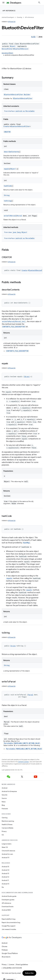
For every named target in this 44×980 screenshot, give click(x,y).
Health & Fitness (7, 824)
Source (4, 798)
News (4, 802)
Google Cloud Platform (10, 953)
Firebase (5, 950)
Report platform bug (9, 919)
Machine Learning (8, 821)
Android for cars (7, 854)
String (7, 195)
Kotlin (33, 37)
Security (5, 795)
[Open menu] (3, 3)
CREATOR (7, 132)
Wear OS (5, 847)
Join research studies (9, 929)
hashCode (8, 186)
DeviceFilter (7, 49)
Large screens (6, 844)
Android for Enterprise (9, 791)
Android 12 (5, 877)
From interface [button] (20, 111)
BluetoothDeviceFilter (23, 98)
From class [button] (16, 232)
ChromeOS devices (8, 851)
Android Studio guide (9, 896)
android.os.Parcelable (25, 111)
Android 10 (5, 884)
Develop (20, 17)
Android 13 (5, 873)
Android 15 (5, 867)
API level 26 (12, 22)
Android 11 (5, 880)
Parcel (19, 216)
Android (5, 788)
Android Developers (8, 17)
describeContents (11, 152)
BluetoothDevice (21, 49)
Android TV (6, 858)
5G (3, 835)
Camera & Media (7, 828)
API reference (9, 11)
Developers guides (8, 900)
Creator (7, 126)
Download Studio (8, 907)
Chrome (4, 946)
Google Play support (9, 926)
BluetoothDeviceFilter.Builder (17, 95)
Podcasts (5, 809)
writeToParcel (10, 216)
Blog (3, 805)
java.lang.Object (7, 53)
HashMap (26, 543)
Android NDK (6, 910)
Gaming (5, 818)
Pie (3, 887)
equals (7, 169)
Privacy (4, 831)
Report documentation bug (11, 922)
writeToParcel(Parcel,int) (14, 322)
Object (13, 46)
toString (8, 201)
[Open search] (39, 3)
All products (6, 957)
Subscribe (29, 973)
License (11, 965)
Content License (23, 762)
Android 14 (5, 870)
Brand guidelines (22, 965)
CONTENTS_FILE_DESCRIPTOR (14, 327)
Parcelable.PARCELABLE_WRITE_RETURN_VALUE (22, 743)
